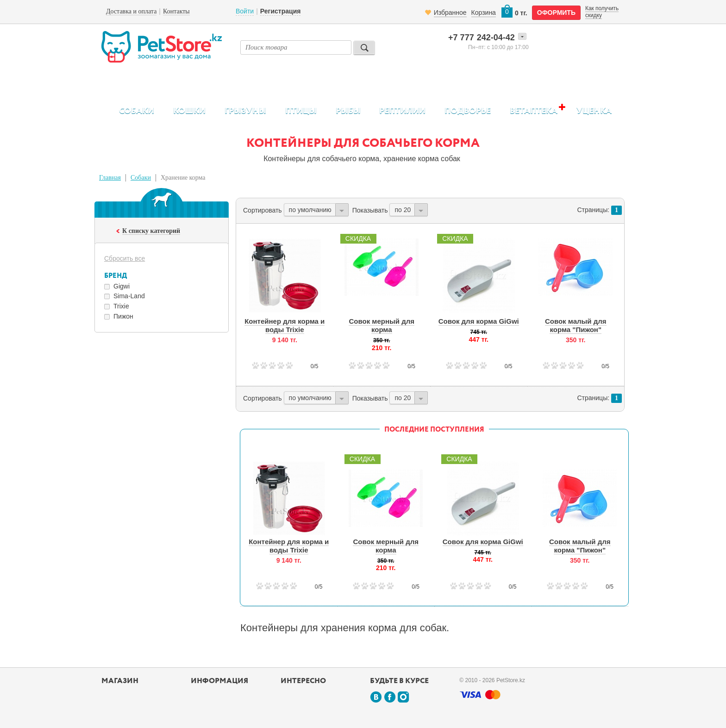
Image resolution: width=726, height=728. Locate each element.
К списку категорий (151, 231)
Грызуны (245, 111)
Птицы (301, 111)
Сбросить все (125, 258)
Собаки (137, 111)
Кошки (189, 111)
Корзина (484, 13)
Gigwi (122, 286)
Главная (110, 178)
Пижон (123, 316)
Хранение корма (183, 178)
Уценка (594, 111)
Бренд (116, 276)
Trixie (121, 306)
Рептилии (402, 111)
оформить (556, 13)
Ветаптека (534, 111)
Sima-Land (129, 296)
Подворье (468, 111)
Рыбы (348, 111)
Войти (245, 11)
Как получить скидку (602, 12)
